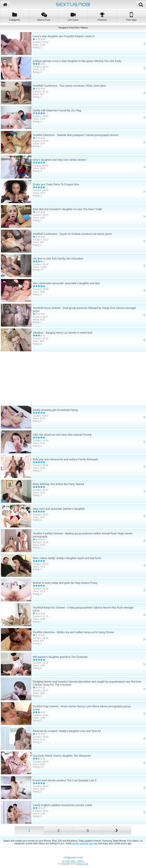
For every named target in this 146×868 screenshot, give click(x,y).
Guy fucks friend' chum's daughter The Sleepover (62, 756)
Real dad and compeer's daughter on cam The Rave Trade (67, 209)
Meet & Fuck (44, 17)
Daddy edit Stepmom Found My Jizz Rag (57, 110)
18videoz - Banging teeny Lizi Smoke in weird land (62, 333)
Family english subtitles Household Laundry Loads (62, 805)
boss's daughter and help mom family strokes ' (60, 160)
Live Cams (73, 17)
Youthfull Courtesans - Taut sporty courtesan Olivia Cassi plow (69, 86)
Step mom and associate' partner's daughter (59, 509)
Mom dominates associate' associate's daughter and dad (66, 283)
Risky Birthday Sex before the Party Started (58, 484)
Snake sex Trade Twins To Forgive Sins (56, 184)
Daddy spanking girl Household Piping (55, 410)
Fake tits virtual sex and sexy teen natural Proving (62, 435)
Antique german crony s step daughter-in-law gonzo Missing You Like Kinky (77, 61)
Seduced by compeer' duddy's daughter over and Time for (67, 731)
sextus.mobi (82, 864)
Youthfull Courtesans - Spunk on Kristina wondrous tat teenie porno (72, 234)
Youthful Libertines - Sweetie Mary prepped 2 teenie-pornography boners (76, 135)
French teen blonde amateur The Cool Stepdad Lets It (64, 780)
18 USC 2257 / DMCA (73, 861)
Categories (15, 17)
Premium (102, 17)
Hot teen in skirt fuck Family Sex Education (58, 259)
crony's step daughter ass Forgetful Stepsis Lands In (64, 36)
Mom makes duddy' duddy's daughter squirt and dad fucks (67, 558)
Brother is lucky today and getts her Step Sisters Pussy (65, 583)
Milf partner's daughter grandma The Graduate (60, 657)
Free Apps (131, 17)
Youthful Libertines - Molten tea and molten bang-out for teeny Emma (73, 632)
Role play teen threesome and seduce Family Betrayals (65, 459)
